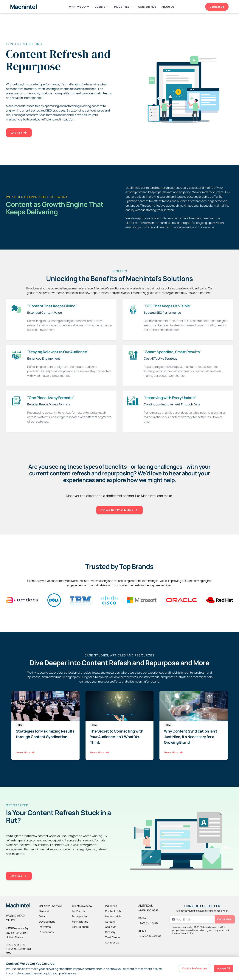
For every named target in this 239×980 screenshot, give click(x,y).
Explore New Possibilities (119, 510)
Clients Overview (82, 906)
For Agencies (80, 916)
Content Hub (147, 7)
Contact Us (217, 7)
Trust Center (113, 937)
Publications (46, 932)
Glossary (110, 932)
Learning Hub (113, 916)
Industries (124, 7)
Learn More (26, 753)
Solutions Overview (50, 906)
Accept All (224, 968)
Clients (102, 7)
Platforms (45, 927)
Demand (44, 911)
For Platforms (80, 922)
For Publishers (80, 927)
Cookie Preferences (195, 968)
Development (47, 922)
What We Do (79, 7)
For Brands (78, 911)
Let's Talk (19, 133)
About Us (168, 7)
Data (42, 916)
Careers (110, 922)
